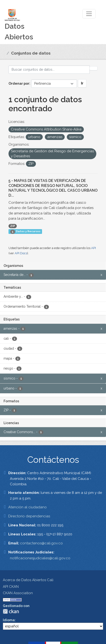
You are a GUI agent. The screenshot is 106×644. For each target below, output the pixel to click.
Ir (82, 83)
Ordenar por (19, 83)
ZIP (13, 226)
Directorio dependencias (29, 516)
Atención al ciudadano (28, 507)
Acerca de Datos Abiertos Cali (28, 580)
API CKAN (11, 587)
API (93, 248)
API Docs (21, 253)
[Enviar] (93, 68)
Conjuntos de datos (31, 53)
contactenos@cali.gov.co (41, 543)
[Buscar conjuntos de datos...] (49, 70)
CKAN (11, 611)
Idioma (9, 620)
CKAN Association (18, 593)
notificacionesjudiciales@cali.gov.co (40, 558)
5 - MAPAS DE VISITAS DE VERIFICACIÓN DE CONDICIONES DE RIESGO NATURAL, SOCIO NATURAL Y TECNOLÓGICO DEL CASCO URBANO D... (53, 188)
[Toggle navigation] (89, 14)
